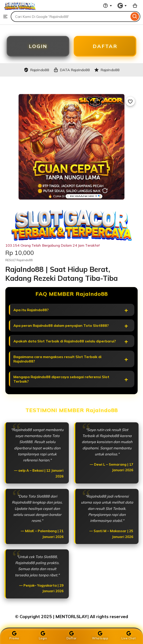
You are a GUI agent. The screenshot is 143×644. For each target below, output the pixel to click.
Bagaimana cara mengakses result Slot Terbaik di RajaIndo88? (57, 359)
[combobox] (70, 17)
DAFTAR (105, 46)
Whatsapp (100, 636)
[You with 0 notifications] (122, 6)
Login (43, 636)
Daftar (72, 636)
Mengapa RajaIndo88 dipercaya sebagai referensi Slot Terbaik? (61, 379)
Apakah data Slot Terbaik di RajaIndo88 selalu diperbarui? (65, 341)
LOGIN (38, 46)
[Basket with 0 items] (135, 6)
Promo (14, 636)
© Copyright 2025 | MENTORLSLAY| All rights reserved (71, 617)
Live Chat (129, 636)
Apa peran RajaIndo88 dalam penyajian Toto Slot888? (61, 325)
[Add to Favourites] (130, 101)
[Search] (135, 17)
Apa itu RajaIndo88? (31, 310)
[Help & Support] (107, 6)
